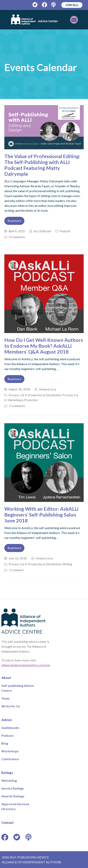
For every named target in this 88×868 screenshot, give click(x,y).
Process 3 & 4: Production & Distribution (35, 395)
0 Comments (17, 237)
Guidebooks (10, 728)
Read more (14, 221)
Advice (7, 720)
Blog (5, 743)
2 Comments (17, 406)
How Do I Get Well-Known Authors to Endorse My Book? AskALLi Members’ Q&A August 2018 (44, 346)
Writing (67, 564)
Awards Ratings (13, 796)
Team (5, 698)
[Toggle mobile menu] (74, 20)
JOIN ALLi (72, 5)
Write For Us (11, 706)
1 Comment (16, 570)
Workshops (10, 751)
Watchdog (9, 780)
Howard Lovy (48, 389)
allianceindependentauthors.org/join (26, 665)
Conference (10, 759)
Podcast (65, 231)
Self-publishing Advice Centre (18, 688)
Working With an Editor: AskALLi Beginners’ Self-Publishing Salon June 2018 (41, 515)
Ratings (7, 773)
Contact (8, 823)
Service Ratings (13, 788)
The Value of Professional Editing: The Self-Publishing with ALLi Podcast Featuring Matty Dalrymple (42, 165)
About (6, 678)
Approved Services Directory (15, 806)
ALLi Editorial (42, 231)
